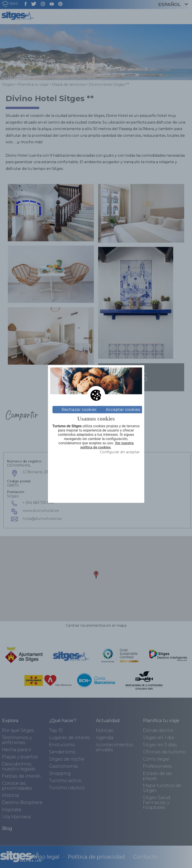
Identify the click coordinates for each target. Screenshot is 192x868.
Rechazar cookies (79, 410)
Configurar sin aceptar (120, 452)
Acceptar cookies (123, 410)
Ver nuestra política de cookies (107, 445)
